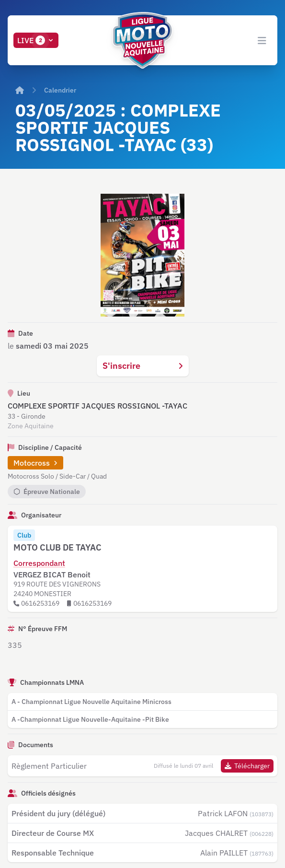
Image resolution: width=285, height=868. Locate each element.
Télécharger (247, 766)
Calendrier (60, 90)
